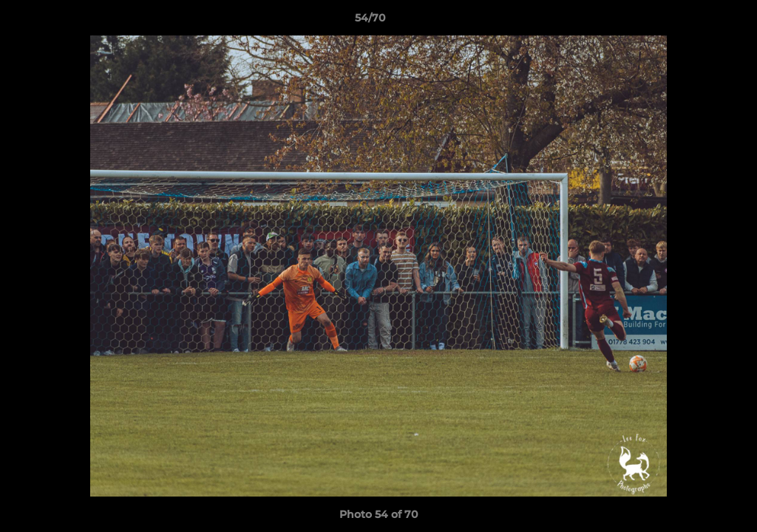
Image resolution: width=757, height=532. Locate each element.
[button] (695, 21)
